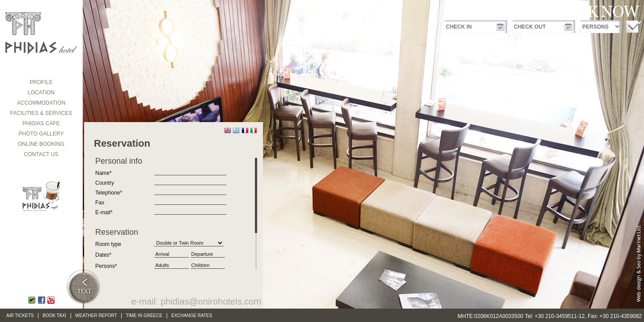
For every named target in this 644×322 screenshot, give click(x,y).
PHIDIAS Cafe (41, 123)
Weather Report (96, 316)
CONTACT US (41, 154)
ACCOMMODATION (41, 103)
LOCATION (41, 93)
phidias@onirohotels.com (211, 301)
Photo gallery (41, 134)
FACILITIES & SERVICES (41, 113)
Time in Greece (144, 316)
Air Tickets (20, 316)
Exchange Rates (192, 316)
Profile (41, 82)
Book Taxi (54, 316)
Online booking (41, 144)
